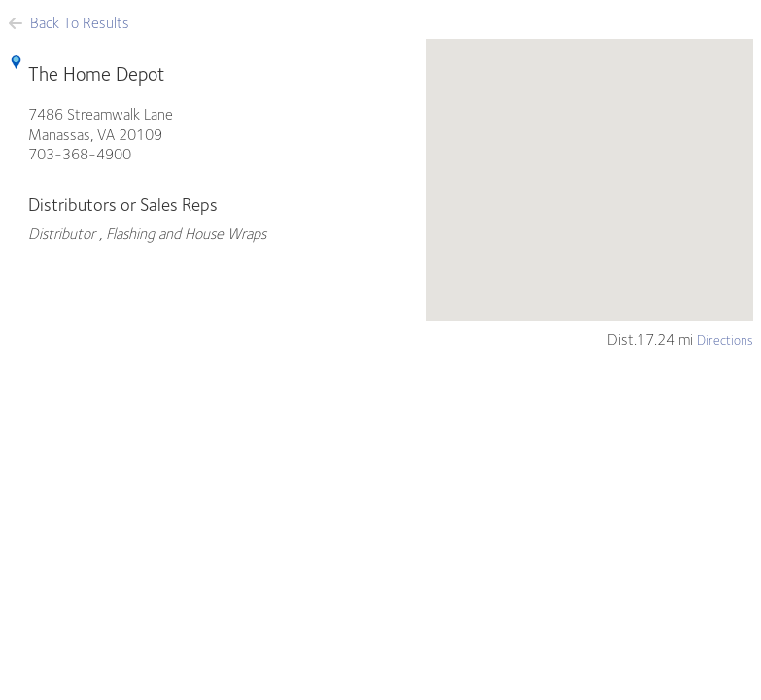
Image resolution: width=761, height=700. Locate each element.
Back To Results (69, 23)
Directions (725, 340)
